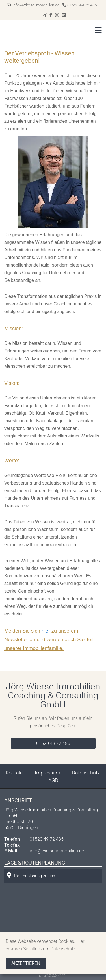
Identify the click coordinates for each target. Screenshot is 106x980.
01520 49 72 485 (80, 5)
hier (46, 631)
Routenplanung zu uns (31, 875)
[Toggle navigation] (97, 30)
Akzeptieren (26, 963)
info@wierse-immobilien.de (33, 5)
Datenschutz (86, 773)
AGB (53, 780)
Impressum (47, 773)
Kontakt (14, 773)
